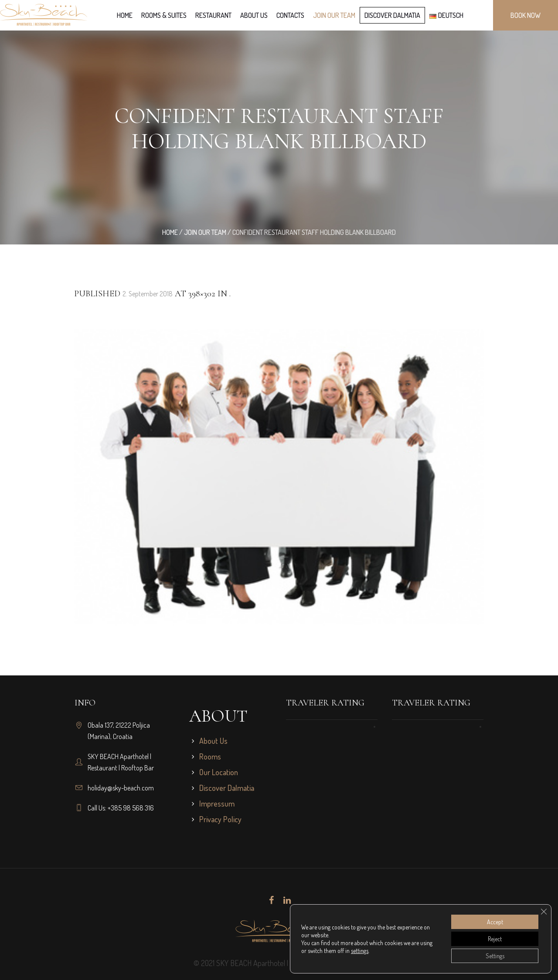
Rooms (210, 756)
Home (170, 232)
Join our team (205, 232)
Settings (495, 956)
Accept (495, 922)
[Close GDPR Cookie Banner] (544, 912)
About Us (213, 741)
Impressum (217, 804)
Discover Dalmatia (227, 788)
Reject (495, 939)
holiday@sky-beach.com (121, 788)
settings (360, 951)
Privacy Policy (220, 819)
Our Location (219, 772)
